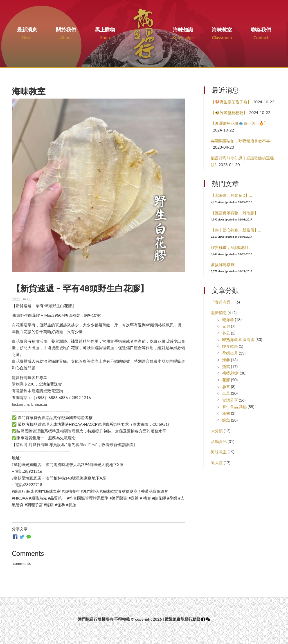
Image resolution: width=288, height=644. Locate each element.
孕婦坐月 (230, 353)
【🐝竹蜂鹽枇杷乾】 (229, 112)
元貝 (226, 326)
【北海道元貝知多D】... (232, 195)
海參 (226, 360)
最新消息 (219, 313)
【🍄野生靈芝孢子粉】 (231, 102)
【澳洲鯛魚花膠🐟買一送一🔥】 (239, 123)
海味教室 (219, 452)
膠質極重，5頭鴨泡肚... (231, 247)
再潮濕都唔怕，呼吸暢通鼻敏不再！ (242, 141)
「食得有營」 (223, 302)
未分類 (217, 431)
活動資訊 (219, 441)
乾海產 (228, 319)
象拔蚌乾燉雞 (223, 265)
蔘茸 (226, 386)
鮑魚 (226, 420)
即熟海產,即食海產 (238, 339)
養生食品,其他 (234, 406)
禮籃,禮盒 (230, 373)
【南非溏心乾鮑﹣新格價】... (236, 230)
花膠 (226, 380)
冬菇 (226, 333)
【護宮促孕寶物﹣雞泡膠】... (236, 213)
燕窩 (226, 366)
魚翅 (226, 413)
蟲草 (226, 393)
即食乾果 (230, 346)
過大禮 (217, 463)
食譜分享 (230, 400)
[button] (208, 619)
